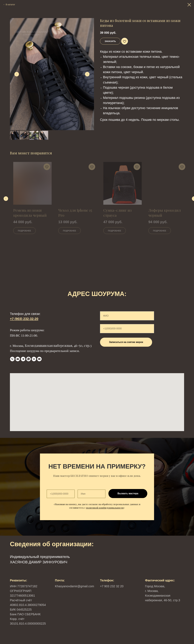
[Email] (18, 359)
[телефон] (12, 359)
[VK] (34, 359)
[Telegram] (23, 359)
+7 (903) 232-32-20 (24, 319)
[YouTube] (39, 359)
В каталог (10, 5)
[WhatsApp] (29, 359)
